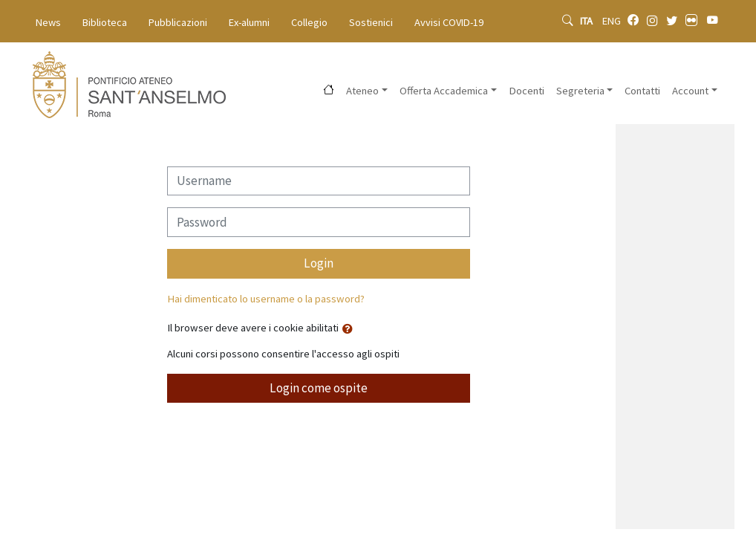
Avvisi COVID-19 (449, 22)
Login (319, 263)
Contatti (642, 91)
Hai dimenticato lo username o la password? (266, 299)
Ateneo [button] (362, 91)
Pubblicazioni (178, 22)
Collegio (309, 22)
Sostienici (371, 22)
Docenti (527, 91)
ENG (612, 21)
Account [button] (690, 91)
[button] (351, 329)
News (48, 22)
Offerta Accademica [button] (444, 91)
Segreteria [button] (580, 91)
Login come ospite (319, 388)
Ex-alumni (249, 22)
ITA (587, 21)
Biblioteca (105, 22)
